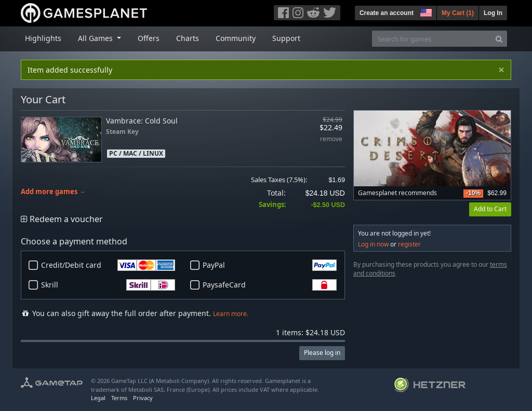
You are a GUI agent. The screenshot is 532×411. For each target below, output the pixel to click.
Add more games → (53, 192)
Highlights (43, 38)
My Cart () (458, 13)
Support (286, 38)
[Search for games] (432, 39)
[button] (425, 11)
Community (236, 38)
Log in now (373, 244)
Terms (119, 398)
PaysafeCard (270, 285)
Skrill (108, 285)
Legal (98, 398)
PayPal (270, 265)
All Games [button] (96, 38)
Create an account (387, 13)
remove (331, 139)
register (409, 244)
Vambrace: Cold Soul (142, 121)
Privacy (143, 398)
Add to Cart (490, 209)
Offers (149, 38)
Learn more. (231, 314)
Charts (188, 38)
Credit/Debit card (108, 265)
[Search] (499, 39)
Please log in (322, 353)
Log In (493, 13)
